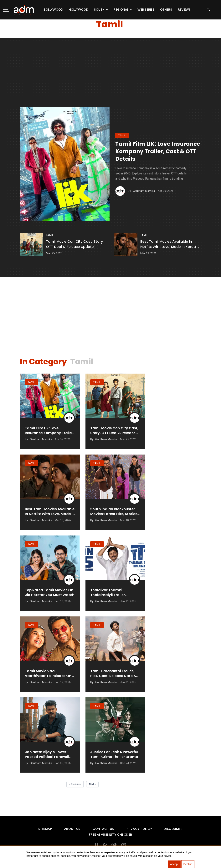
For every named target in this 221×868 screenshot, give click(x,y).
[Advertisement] (110, 78)
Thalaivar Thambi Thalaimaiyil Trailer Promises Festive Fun (109, 592)
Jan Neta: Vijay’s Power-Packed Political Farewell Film (47, 754)
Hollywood (78, 10)
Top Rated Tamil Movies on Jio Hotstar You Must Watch (50, 592)
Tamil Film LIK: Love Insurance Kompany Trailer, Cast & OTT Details (158, 151)
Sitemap (45, 829)
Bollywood (53, 10)
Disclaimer (173, 829)
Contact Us (103, 829)
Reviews (184, 10)
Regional (121, 10)
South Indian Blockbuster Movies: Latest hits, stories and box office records (114, 511)
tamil (122, 135)
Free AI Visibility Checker (111, 835)
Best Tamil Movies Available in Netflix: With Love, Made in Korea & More (170, 244)
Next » (92, 784)
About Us (72, 829)
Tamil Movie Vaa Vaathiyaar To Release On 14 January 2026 (48, 673)
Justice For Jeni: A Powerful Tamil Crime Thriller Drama (114, 754)
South (99, 10)
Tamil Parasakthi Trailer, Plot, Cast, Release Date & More (113, 673)
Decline (188, 864)
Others (166, 10)
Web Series (146, 10)
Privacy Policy (139, 829)
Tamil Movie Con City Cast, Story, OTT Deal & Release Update (75, 244)
